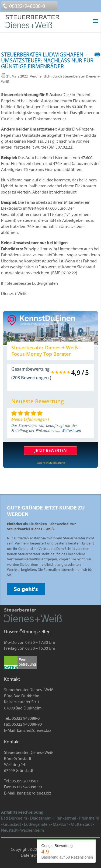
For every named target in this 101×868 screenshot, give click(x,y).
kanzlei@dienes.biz (34, 730)
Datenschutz (32, 855)
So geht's (26, 589)
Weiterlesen (71, 431)
